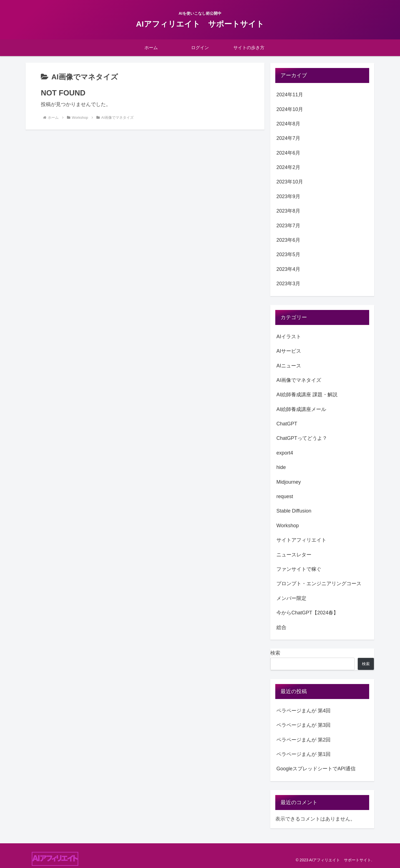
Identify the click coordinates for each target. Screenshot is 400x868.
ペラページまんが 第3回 (303, 725)
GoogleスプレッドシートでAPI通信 (316, 769)
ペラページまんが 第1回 (303, 754)
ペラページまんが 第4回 (303, 711)
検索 (275, 653)
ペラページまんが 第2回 (303, 740)
